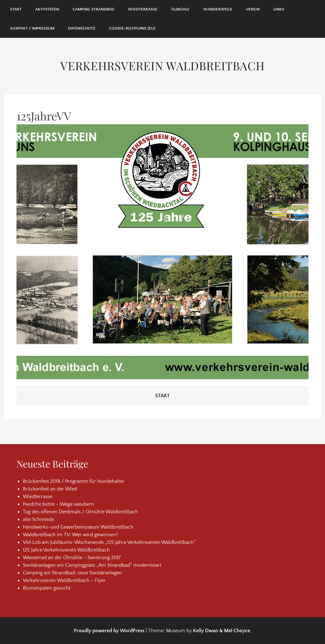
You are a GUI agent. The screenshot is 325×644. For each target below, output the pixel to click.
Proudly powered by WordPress (109, 631)
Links (279, 9)
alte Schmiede (38, 519)
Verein (253, 9)
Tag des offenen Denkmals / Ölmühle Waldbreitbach (80, 512)
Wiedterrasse (143, 9)
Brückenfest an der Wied (50, 489)
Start (16, 9)
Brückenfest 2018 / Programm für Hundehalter (74, 481)
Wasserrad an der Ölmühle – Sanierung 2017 (72, 558)
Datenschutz (82, 28)
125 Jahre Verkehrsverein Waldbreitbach (66, 550)
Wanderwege (218, 9)
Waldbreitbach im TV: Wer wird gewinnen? (70, 535)
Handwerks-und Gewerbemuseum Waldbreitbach (78, 527)
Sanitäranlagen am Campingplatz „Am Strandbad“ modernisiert (92, 565)
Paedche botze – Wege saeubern (58, 504)
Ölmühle (180, 9)
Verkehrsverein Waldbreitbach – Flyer (64, 580)
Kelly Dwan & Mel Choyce (222, 631)
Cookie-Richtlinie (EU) (132, 28)
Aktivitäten (47, 9)
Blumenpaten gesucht (47, 588)
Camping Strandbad (93, 9)
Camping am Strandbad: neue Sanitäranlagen (73, 573)
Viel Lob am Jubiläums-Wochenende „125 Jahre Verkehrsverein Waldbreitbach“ (109, 542)
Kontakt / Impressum (32, 28)
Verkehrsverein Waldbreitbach (162, 65)
